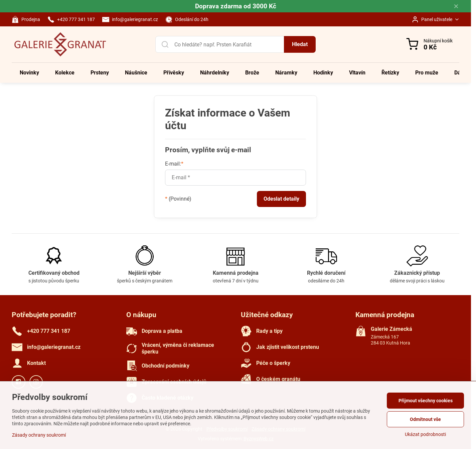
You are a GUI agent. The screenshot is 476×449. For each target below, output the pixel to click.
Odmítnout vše (425, 419)
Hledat (300, 44)
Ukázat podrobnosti (425, 434)
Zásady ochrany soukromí (39, 435)
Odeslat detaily (281, 199)
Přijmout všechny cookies (426, 401)
